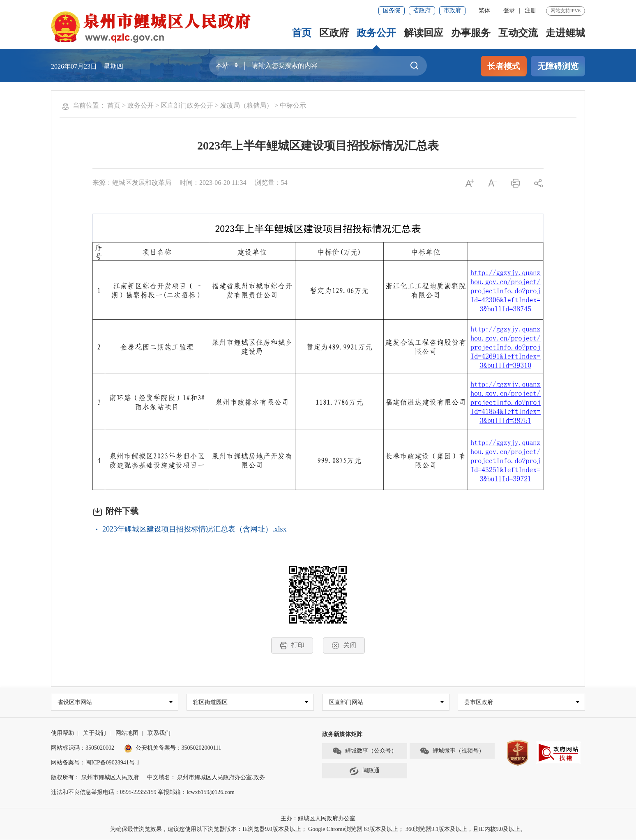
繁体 (484, 10)
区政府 (334, 33)
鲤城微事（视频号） (452, 752)
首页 (302, 33)
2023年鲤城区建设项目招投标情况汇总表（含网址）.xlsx (195, 529)
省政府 (422, 10)
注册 (530, 10)
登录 (509, 10)
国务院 (392, 10)
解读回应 (424, 33)
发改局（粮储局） (247, 105)
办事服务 (471, 33)
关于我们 (94, 733)
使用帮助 (62, 733)
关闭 (344, 646)
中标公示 (293, 105)
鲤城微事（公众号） (364, 752)
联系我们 (159, 733)
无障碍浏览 (558, 66)
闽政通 (364, 771)
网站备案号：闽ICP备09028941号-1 (95, 763)
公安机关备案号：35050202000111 (173, 748)
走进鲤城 (565, 33)
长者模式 (504, 66)
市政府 (452, 10)
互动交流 (518, 33)
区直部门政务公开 (187, 105)
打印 (292, 646)
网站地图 (127, 733)
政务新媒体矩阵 (342, 735)
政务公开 (376, 33)
